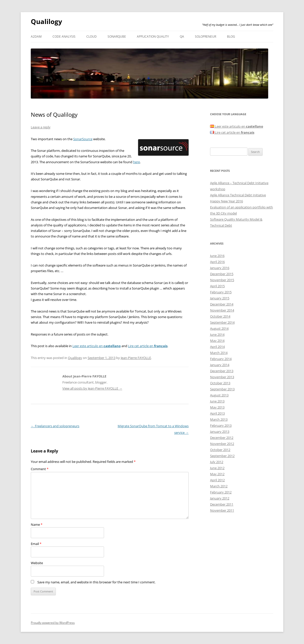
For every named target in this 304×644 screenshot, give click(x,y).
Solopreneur (206, 37)
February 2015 (221, 292)
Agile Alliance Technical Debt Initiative (238, 195)
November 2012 (222, 444)
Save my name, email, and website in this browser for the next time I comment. (96, 582)
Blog (231, 37)
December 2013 (222, 371)
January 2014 (220, 365)
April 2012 (217, 480)
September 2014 (222, 322)
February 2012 (221, 492)
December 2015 (222, 274)
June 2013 (217, 401)
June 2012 (217, 468)
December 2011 (222, 504)
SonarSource (83, 139)
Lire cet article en (148, 346)
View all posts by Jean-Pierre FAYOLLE (92, 388)
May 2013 (217, 407)
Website (37, 563)
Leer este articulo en (97, 346)
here (136, 162)
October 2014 (220, 316)
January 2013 (220, 432)
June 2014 (217, 335)
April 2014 (217, 347)
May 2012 (217, 474)
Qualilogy (46, 21)
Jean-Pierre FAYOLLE (136, 358)
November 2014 (222, 310)
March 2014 (219, 353)
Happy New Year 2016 (226, 201)
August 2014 (219, 328)
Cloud (92, 37)
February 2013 (221, 425)
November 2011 (222, 510)
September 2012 (222, 456)
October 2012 (220, 450)
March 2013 (219, 419)
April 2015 (217, 286)
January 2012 (220, 498)
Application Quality (153, 37)
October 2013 (220, 383)
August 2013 (219, 395)
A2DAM (36, 37)
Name (37, 524)
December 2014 (222, 304)
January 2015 (220, 298)
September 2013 (222, 389)
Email (36, 544)
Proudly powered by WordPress (53, 623)
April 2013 (217, 413)
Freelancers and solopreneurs (55, 426)
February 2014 (221, 359)
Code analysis (64, 37)
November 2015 (222, 280)
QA (182, 37)
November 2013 (222, 377)
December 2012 (222, 438)
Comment (40, 469)
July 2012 (217, 462)
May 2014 (217, 341)
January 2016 (220, 268)
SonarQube (117, 37)
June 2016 (217, 256)
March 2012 (219, 486)
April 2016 (217, 262)
